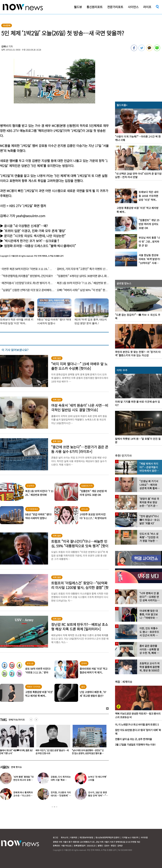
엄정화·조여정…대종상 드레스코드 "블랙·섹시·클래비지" (40, 246)
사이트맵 (144, 837)
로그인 (55, 837)
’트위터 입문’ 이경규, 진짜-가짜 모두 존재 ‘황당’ (35, 231)
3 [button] (57, 807)
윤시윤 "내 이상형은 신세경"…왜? (26, 226)
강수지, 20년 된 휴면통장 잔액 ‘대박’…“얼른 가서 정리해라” (98, 796)
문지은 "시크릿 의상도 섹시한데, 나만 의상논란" (35, 236)
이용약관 (74, 837)
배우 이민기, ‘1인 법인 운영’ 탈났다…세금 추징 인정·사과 (88, 752)
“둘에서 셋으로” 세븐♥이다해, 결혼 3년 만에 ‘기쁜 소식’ (52, 752)
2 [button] (54, 807)
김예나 (5, 46)
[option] (52, 741)
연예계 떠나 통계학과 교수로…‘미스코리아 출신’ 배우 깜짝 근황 (23, 796)
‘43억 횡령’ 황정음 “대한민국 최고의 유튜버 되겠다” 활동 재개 (23, 780)
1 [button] (52, 807)
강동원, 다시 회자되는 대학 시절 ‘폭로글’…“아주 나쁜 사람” (61, 780)
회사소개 (64, 837)
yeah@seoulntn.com (31, 216)
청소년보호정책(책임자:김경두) (108, 837)
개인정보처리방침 (86, 837)
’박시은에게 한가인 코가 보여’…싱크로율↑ (32, 241)
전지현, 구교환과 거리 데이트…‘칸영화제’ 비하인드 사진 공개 (61, 796)
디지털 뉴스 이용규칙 (130, 837)
